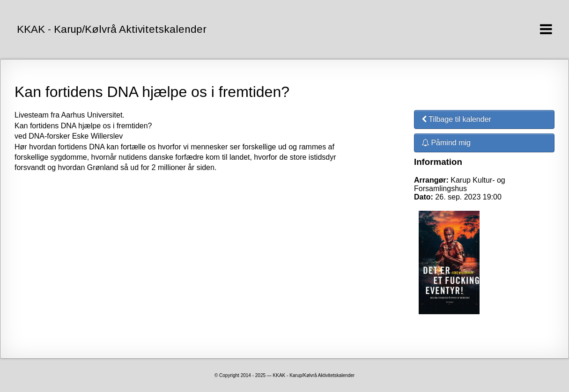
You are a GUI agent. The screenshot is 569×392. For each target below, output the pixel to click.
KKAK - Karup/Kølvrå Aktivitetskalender (112, 29)
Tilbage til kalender (456, 119)
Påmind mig (446, 143)
